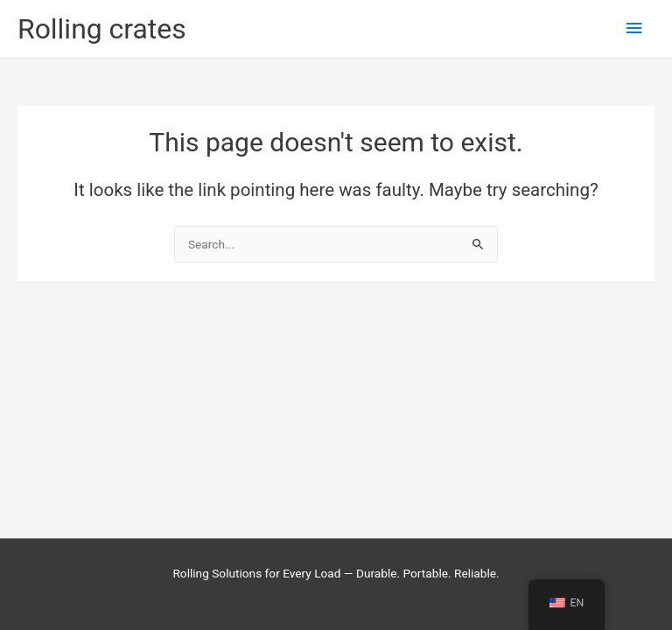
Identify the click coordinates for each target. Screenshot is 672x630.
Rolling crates (102, 29)
